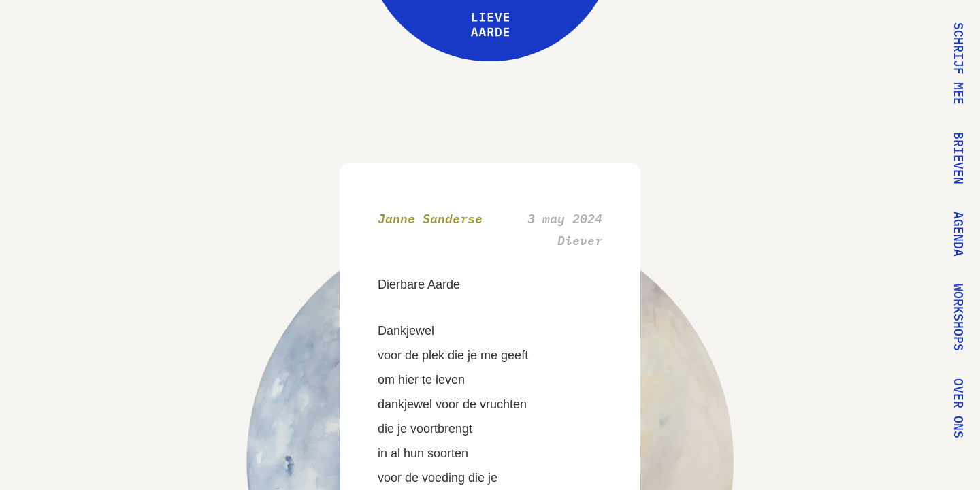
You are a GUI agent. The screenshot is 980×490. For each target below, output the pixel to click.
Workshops (959, 317)
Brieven (959, 158)
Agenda (959, 234)
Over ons (959, 408)
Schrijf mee (959, 64)
